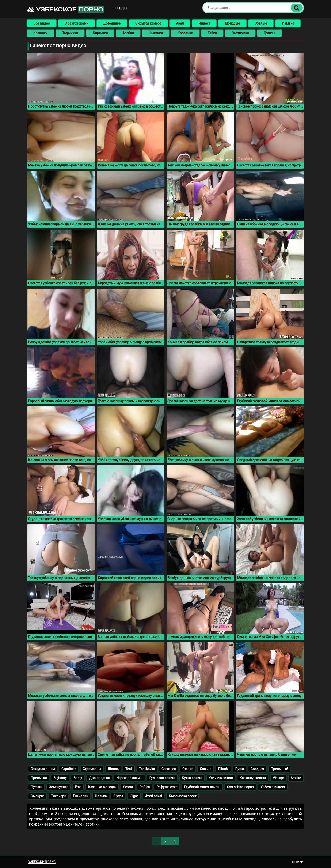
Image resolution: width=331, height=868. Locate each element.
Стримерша (92, 769)
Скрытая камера (148, 23)
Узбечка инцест (273, 787)
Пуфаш (36, 787)
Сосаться (169, 769)
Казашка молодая (102, 787)
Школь (113, 769)
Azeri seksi (153, 796)
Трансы (269, 33)
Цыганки (156, 33)
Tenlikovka (147, 769)
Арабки (128, 33)
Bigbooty (60, 778)
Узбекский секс (42, 862)
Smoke (296, 778)
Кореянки (185, 33)
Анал (180, 23)
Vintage (278, 778)
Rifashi (223, 769)
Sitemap (297, 862)
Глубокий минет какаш (202, 787)
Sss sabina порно (240, 787)
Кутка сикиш (192, 778)
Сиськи (206, 769)
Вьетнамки (240, 33)
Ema (78, 787)
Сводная (257, 769)
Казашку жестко (253, 778)
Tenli (129, 769)
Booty (78, 778)
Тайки (212, 33)
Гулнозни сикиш (162, 778)
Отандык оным (43, 769)
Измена (288, 23)
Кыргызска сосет (182, 796)
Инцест (204, 23)
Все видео (42, 23)
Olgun (134, 796)
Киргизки (100, 33)
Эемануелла (58, 787)
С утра (118, 796)
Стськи (188, 769)
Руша (239, 769)
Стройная (69, 769)
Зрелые (261, 23)
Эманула (37, 796)
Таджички (70, 33)
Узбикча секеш (221, 778)
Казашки (40, 33)
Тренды (120, 8)
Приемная (39, 778)
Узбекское (66, 9)
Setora (128, 787)
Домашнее (112, 23)
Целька (101, 796)
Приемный (279, 769)
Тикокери (59, 796)
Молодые (232, 23)
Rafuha (145, 787)
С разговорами (76, 23)
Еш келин (80, 796)
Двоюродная (99, 778)
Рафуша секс (167, 787)
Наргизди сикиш (129, 778)
